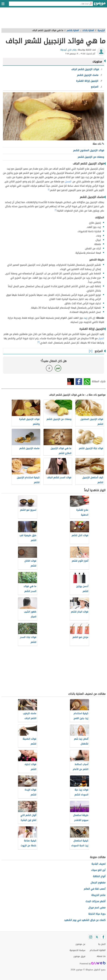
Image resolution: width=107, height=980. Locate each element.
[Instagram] (91, 937)
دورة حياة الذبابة (97, 914)
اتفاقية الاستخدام (98, 950)
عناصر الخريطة (98, 895)
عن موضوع (80, 944)
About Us (101, 956)
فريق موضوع (79, 956)
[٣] (38, 342)
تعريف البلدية (98, 864)
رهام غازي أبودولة (69, 50)
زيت (85, 318)
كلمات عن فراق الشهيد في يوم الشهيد (85, 920)
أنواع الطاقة (99, 876)
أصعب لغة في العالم (95, 889)
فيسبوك (79, 382)
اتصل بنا (102, 944)
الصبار (101, 338)
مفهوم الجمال (98, 883)
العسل (68, 182)
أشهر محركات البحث (95, 901)
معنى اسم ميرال (97, 908)
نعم (58, 368)
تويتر (71, 382)
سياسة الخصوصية (77, 950)
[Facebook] (103, 937)
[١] (49, 189)
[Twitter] (97, 937)
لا (49, 368)
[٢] (56, 210)
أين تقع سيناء (98, 870)
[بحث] (91, 4)
